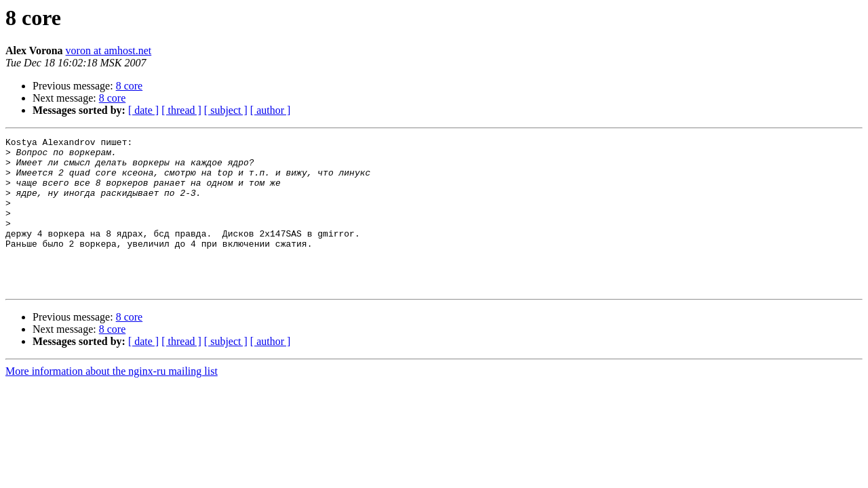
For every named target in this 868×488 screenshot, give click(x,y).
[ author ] (271, 110)
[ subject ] (226, 110)
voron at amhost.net (109, 50)
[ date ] (143, 110)
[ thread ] (181, 110)
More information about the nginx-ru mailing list (112, 402)
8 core (130, 86)
